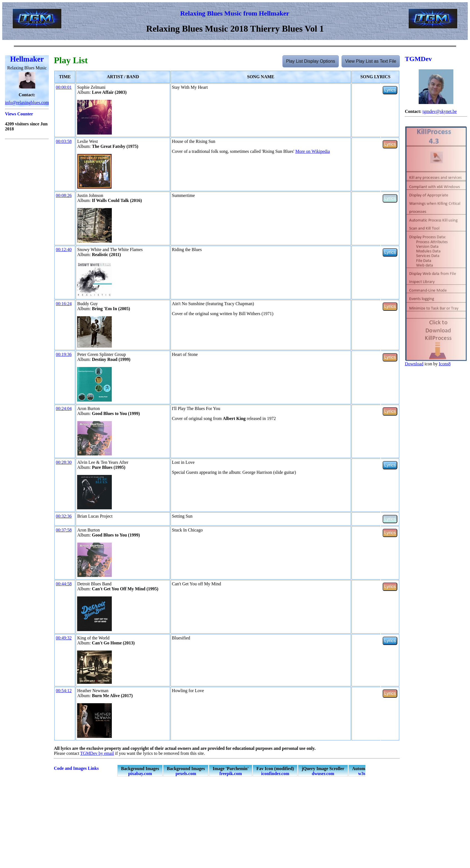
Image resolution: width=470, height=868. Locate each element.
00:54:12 (64, 691)
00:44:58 (64, 584)
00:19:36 (64, 354)
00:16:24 (64, 304)
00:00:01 (64, 87)
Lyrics (390, 90)
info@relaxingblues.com (27, 103)
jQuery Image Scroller (323, 771)
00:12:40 (64, 250)
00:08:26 (64, 195)
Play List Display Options (311, 61)
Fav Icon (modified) (275, 771)
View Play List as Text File (371, 61)
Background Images (140, 771)
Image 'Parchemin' (231, 771)
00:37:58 (64, 530)
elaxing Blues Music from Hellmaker (237, 13)
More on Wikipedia (312, 151)
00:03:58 (64, 141)
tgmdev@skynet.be (440, 111)
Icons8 (445, 364)
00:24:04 (64, 408)
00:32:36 (64, 516)
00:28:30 (64, 462)
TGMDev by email (97, 753)
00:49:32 (64, 638)
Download (414, 364)
